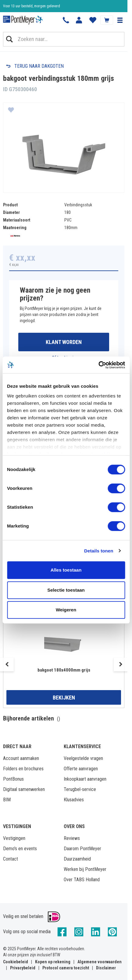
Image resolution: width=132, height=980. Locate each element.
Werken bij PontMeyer (85, 869)
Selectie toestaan (66, 590)
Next (121, 664)
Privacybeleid (23, 968)
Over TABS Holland (82, 880)
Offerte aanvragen (81, 769)
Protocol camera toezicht (66, 968)
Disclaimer (106, 968)
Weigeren (66, 610)
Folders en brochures (23, 769)
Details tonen (99, 551)
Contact (11, 859)
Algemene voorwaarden (100, 962)
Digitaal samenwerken (24, 789)
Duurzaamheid (77, 859)
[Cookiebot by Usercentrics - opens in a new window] (98, 365)
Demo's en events (20, 849)
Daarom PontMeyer (82, 849)
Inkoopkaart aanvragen (85, 779)
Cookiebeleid (16, 962)
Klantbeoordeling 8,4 (18, 8)
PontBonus (13, 779)
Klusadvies (74, 800)
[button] (120, 20)
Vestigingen (14, 838)
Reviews (72, 838)
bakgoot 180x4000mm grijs (64, 670)
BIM (7, 800)
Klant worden (64, 342)
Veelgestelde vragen (83, 758)
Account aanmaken (21, 758)
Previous (7, 664)
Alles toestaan (66, 570)
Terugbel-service (80, 789)
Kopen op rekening (53, 962)
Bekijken (64, 698)
